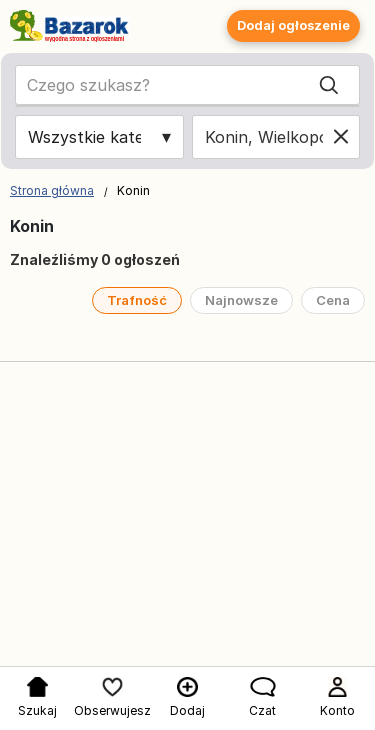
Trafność (137, 300)
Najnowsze (241, 300)
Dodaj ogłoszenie (293, 25)
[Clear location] (341, 137)
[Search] (329, 85)
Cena (333, 300)
